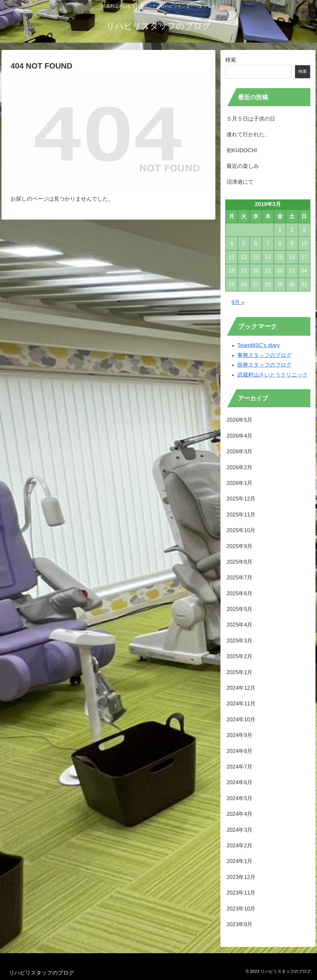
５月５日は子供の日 (251, 119)
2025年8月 (239, 562)
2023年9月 (239, 924)
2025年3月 (239, 641)
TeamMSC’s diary (259, 345)
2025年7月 (239, 578)
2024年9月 (239, 735)
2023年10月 (241, 909)
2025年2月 (239, 656)
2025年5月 (239, 609)
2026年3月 (239, 451)
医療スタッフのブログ (264, 365)
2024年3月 (239, 830)
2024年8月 (239, 751)
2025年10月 (241, 530)
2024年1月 (239, 861)
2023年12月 (241, 877)
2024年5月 (239, 798)
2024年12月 (241, 688)
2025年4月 (239, 625)
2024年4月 (239, 814)
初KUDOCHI (242, 150)
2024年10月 (241, 720)
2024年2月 (239, 846)
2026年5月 (239, 420)
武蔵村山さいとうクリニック (272, 375)
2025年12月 (241, 499)
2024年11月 (241, 704)
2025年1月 (239, 672)
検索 (231, 60)
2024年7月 (239, 767)
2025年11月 (241, 515)
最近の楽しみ (243, 166)
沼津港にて (240, 182)
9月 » (238, 302)
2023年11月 (241, 893)
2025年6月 (239, 593)
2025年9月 (239, 546)
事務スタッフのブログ (264, 355)
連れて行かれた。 (248, 134)
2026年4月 (239, 436)
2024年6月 (239, 782)
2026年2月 (239, 467)
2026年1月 (239, 483)
